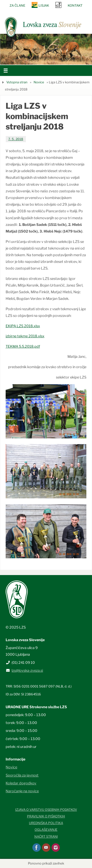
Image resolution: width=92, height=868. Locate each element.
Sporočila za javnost (22, 775)
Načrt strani (46, 836)
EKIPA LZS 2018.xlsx (23, 326)
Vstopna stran (17, 82)
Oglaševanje (46, 830)
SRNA (58, 5)
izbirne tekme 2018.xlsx (25, 336)
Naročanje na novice (22, 791)
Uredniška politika (46, 823)
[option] (46, 49)
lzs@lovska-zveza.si (27, 670)
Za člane (17, 5)
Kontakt (75, 5)
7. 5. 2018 (16, 139)
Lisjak (44, 5)
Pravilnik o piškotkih (46, 816)
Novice (39, 82)
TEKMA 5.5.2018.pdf (23, 346)
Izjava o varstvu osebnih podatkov (46, 810)
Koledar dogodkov (21, 783)
